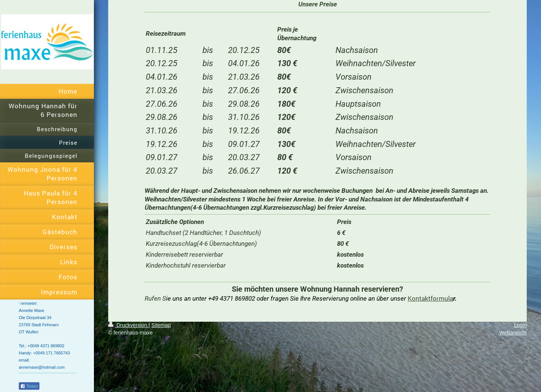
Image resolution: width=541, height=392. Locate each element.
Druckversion (128, 325)
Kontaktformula (430, 298)
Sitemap (161, 325)
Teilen (29, 386)
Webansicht (513, 333)
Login (520, 325)
